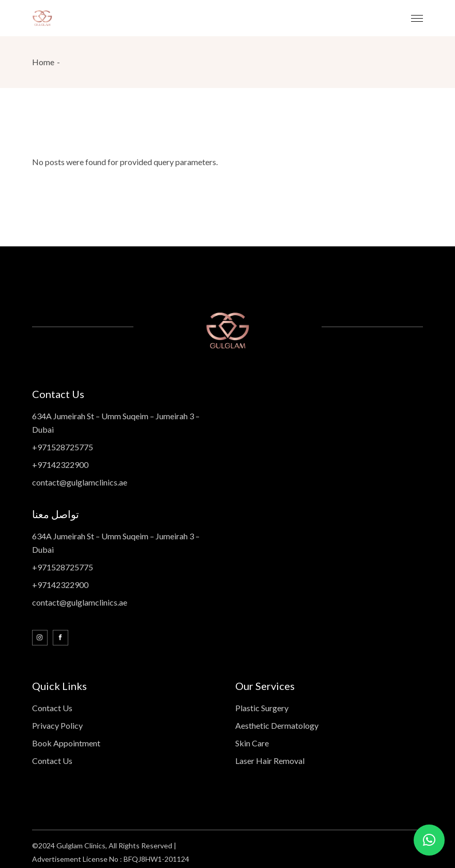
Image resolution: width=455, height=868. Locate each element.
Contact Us (52, 708)
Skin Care (252, 743)
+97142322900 (60, 465)
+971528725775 (63, 447)
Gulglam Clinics (81, 845)
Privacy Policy (57, 725)
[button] (429, 840)
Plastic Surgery (262, 708)
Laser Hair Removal (270, 761)
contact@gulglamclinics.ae (80, 482)
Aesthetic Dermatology (277, 725)
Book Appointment (66, 743)
